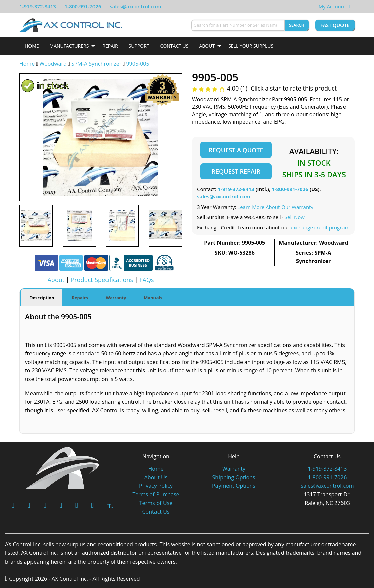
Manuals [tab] (153, 297)
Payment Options (234, 485)
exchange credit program (320, 227)
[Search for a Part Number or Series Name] (238, 25)
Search (297, 25)
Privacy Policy (156, 485)
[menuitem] (32, 46)
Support (139, 46)
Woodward (53, 64)
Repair (110, 46)
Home (32, 46)
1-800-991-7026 (83, 6)
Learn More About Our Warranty (275, 207)
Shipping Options (234, 477)
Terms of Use (156, 503)
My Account (332, 6)
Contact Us (174, 46)
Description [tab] (42, 297)
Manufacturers (69, 46)
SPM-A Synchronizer (96, 64)
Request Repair (236, 171)
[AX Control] (62, 467)
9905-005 (138, 64)
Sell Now (295, 217)
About (207, 46)
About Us (156, 477)
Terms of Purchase (156, 494)
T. (110, 505)
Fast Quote (335, 25)
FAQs (147, 280)
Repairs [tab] (80, 297)
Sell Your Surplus (251, 46)
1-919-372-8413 (38, 6)
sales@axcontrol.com (135, 6)
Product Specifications (102, 280)
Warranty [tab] (116, 297)
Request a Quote (236, 150)
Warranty (234, 468)
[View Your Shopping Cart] (350, 6)
